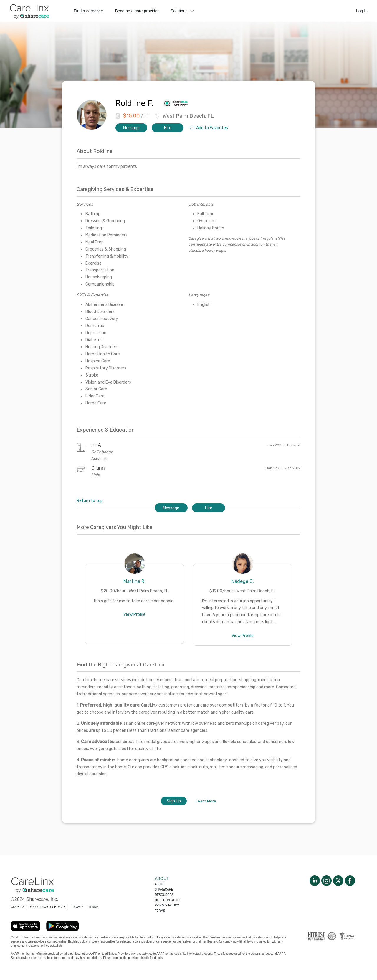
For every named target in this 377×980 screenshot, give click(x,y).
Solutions (182, 11)
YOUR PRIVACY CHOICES (48, 907)
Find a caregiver (88, 11)
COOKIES (18, 907)
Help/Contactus (168, 900)
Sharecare (164, 889)
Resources (164, 895)
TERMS (94, 907)
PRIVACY (77, 907)
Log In (362, 11)
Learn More (206, 801)
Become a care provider (137, 11)
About (160, 884)
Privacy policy (167, 905)
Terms (160, 911)
